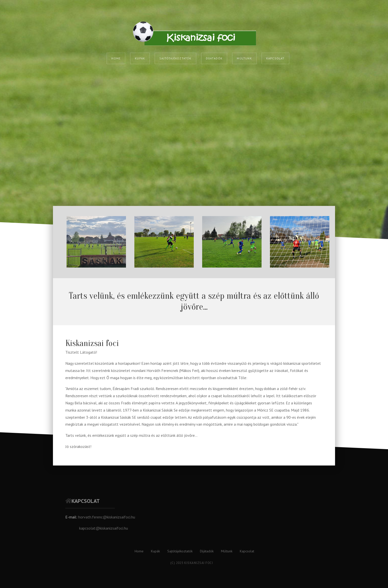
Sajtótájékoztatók (175, 58)
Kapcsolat (275, 58)
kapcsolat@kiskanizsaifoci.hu (104, 528)
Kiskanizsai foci (92, 343)
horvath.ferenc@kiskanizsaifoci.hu (107, 517)
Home (116, 58)
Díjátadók (214, 58)
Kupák (140, 58)
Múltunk (244, 58)
